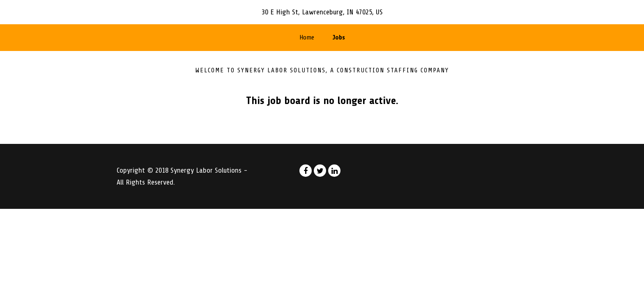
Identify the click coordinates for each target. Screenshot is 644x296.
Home (307, 37)
